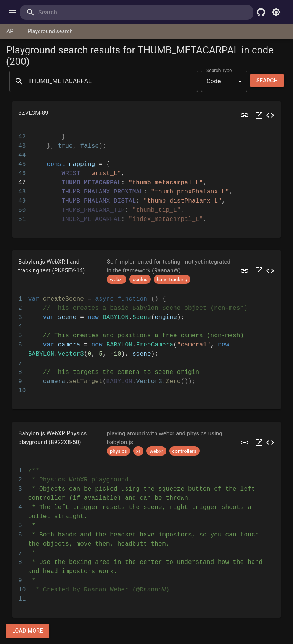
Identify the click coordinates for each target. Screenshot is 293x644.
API (11, 31)
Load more (28, 631)
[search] (69, 12)
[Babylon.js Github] (261, 12)
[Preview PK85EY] (245, 271)
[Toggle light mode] (276, 12)
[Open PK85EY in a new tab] (259, 271)
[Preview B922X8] (245, 442)
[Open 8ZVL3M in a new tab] (259, 115)
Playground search (50, 31)
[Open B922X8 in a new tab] (259, 442)
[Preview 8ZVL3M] (245, 115)
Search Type (219, 70)
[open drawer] (12, 12)
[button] (146, 115)
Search (267, 81)
